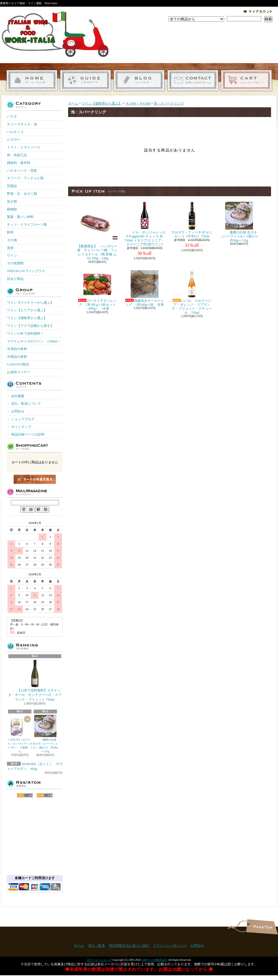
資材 (10, 248)
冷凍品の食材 (17, 349)
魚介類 (12, 202)
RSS (25, 795)
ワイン (12, 255)
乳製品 (12, 186)
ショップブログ (139, 80)
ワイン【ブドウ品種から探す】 (30, 326)
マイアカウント (258, 12)
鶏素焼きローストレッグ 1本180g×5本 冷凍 (145, 288)
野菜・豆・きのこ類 (22, 194)
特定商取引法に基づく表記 (129, 946)
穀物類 (12, 209)
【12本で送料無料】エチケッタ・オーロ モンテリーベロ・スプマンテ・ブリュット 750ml (35, 681)
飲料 (10, 232)
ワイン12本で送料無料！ (25, 334)
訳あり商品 (15, 279)
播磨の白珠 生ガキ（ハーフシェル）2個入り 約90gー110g (45, 734)
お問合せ (193, 80)
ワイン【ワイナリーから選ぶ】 (30, 303)
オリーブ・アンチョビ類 (25, 178)
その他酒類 (15, 263)
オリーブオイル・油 (22, 124)
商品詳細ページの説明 (28, 434)
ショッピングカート (246, 80)
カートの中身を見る (35, 479)
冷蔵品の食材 (17, 357)
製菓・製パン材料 (20, 217)
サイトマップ (21, 427)
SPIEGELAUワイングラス (26, 271)
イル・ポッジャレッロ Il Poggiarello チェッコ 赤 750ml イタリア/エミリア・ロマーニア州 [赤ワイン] (145, 224)
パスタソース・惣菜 (22, 171)
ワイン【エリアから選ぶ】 (27, 310)
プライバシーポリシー (170, 946)
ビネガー (14, 140)
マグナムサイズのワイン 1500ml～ (34, 341)
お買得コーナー (19, 372)
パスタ (12, 116)
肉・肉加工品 (17, 155)
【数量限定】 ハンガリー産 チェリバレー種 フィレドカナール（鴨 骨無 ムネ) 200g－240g (97, 231)
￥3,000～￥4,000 (138, 103)
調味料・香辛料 (19, 163)
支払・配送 (96, 946)
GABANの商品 (18, 364)
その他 (12, 240)
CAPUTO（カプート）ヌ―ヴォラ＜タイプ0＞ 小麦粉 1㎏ (20, 734)
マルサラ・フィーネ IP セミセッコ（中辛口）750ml (192, 220)
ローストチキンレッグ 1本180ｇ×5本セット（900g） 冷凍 (97, 290)
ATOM (45, 795)
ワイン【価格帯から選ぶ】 (27, 318)
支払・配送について (85, 80)
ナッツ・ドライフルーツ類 (27, 225)
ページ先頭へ (262, 927)
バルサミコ (15, 132)
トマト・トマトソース (24, 147)
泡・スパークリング (169, 103)
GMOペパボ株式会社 (154, 960)
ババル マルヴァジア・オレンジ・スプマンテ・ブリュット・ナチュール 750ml (192, 292)
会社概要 (18, 396)
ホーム (32, 80)
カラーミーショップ (99, 960)
